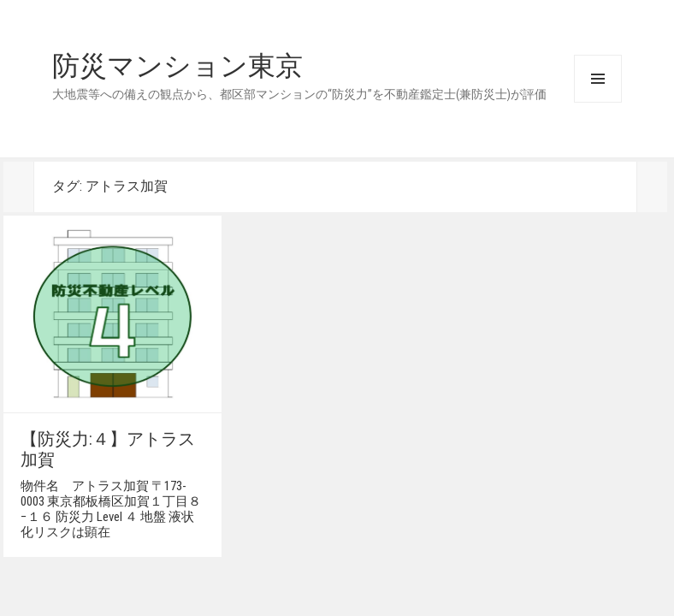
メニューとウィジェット (598, 79)
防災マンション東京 (177, 66)
